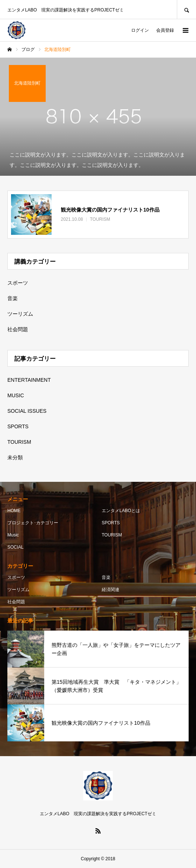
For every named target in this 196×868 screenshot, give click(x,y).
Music (13, 535)
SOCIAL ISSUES (27, 411)
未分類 (15, 457)
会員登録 (165, 30)
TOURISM (19, 442)
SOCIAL (15, 547)
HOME (14, 511)
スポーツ (18, 283)
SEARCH (186, 9)
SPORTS (18, 426)
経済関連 (111, 590)
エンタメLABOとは (121, 511)
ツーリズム (20, 314)
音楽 (13, 298)
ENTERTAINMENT (29, 380)
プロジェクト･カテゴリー (33, 523)
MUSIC (16, 395)
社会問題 (18, 329)
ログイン (140, 30)
